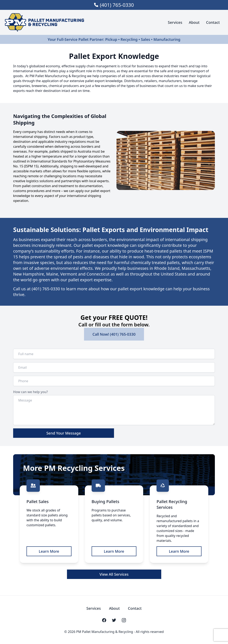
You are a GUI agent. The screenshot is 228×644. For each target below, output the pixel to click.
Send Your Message (64, 433)
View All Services (114, 574)
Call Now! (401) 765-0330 (114, 334)
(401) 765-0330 (117, 5)
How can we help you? (31, 392)
